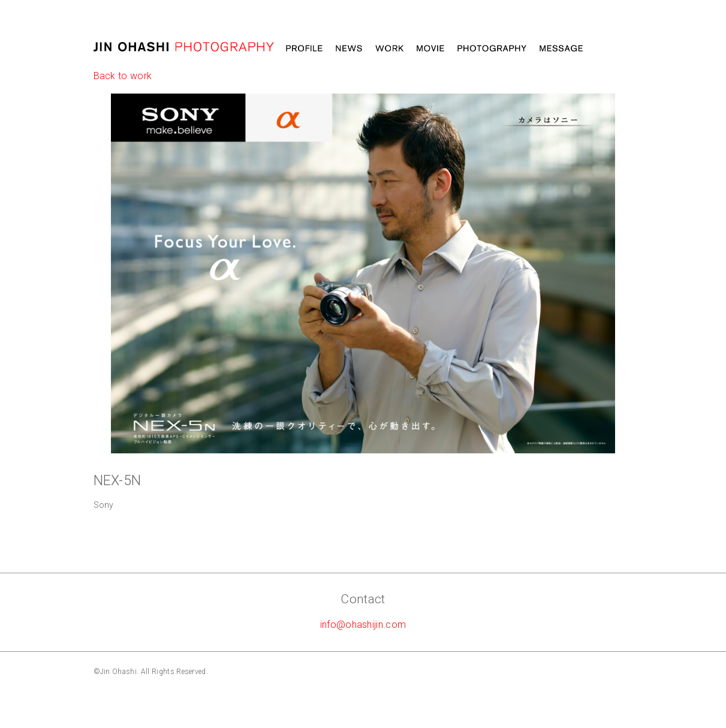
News (349, 49)
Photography (492, 49)
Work (389, 49)
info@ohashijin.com (363, 625)
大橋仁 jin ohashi (184, 47)
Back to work (123, 76)
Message (561, 49)
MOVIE (430, 49)
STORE (614, 49)
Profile (304, 49)
